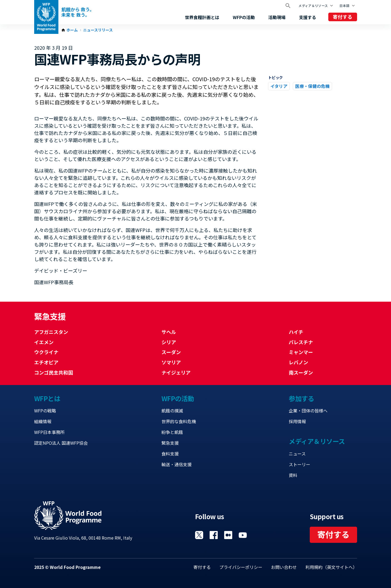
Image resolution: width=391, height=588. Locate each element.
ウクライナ (46, 352)
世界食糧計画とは (202, 17)
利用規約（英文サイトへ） (331, 567)
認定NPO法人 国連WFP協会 (61, 443)
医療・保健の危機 (312, 86)
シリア (169, 342)
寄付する (343, 17)
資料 (293, 475)
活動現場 (277, 17)
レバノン (298, 362)
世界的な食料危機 (179, 421)
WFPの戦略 (45, 411)
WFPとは (47, 398)
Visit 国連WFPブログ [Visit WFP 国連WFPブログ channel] (228, 535)
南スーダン (301, 372)
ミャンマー (301, 352)
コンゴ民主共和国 (54, 372)
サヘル (169, 332)
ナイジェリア (176, 372)
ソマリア (171, 362)
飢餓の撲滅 (172, 411)
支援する (308, 17)
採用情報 (297, 421)
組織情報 (43, 421)
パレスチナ (301, 342)
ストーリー (300, 464)
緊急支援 (170, 443)
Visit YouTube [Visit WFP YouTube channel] (243, 535)
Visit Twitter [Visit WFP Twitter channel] (199, 535)
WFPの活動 (244, 17)
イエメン (44, 342)
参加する (301, 398)
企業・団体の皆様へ (308, 411)
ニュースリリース (98, 30)
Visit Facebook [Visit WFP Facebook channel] (214, 535)
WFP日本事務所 (49, 432)
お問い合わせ (284, 567)
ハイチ (296, 332)
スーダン (171, 352)
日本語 (344, 6)
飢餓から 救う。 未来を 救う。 (78, 12)
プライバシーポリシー (241, 567)
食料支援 (170, 454)
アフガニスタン (51, 332)
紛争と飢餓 (172, 432)
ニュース (297, 454)
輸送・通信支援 (177, 464)
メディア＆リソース (313, 6)
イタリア (279, 86)
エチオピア (46, 362)
